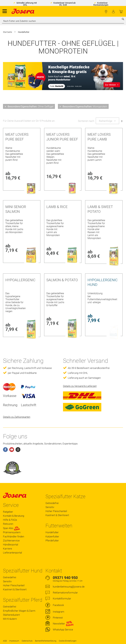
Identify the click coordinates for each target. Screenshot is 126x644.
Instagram (59, 612)
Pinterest (58, 618)
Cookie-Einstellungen (68, 641)
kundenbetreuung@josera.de (69, 587)
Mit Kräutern (10, 619)
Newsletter (59, 624)
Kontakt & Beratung (14, 516)
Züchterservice (11, 541)
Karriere (7, 549)
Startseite (8, 32)
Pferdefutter (52, 541)
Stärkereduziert (11, 615)
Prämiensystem (12, 532)
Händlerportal (11, 545)
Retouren (8, 524)
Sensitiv (50, 507)
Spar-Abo (11, 528)
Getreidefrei (52, 503)
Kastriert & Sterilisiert (57, 515)
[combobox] (63, 21)
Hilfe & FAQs (10, 520)
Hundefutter (52, 532)
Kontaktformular (62, 599)
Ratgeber (8, 512)
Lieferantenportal (12, 553)
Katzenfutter (52, 536)
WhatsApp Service (63, 630)
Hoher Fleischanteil (56, 511)
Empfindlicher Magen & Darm (19, 611)
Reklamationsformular (65, 593)
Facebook (58, 605)
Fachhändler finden (106, 12)
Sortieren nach (86, 121)
